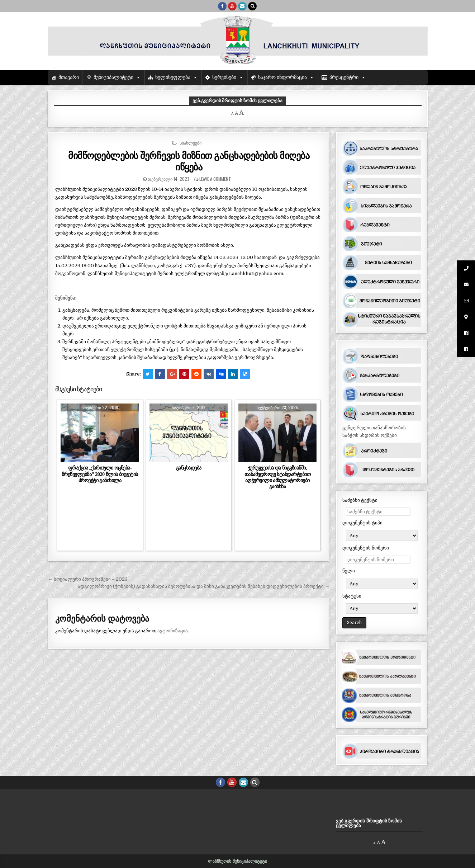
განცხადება (189, 468)
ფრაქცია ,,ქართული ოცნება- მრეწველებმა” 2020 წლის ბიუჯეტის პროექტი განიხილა (100, 474)
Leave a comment (215, 179)
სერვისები (224, 77)
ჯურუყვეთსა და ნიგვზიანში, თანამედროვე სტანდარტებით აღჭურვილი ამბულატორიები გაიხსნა (278, 477)
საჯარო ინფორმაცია (283, 77)
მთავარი (69, 77)
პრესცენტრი (344, 77)
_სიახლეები (190, 143)
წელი (349, 571)
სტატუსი (352, 596)
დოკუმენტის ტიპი (362, 523)
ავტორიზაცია (173, 631)
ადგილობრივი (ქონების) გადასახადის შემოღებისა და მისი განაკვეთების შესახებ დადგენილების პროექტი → (204, 586)
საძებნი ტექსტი (360, 500)
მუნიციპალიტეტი (113, 77)
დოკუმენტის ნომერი (366, 548)
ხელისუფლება (173, 77)
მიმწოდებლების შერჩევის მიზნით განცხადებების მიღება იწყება (189, 161)
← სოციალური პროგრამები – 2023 (88, 579)
